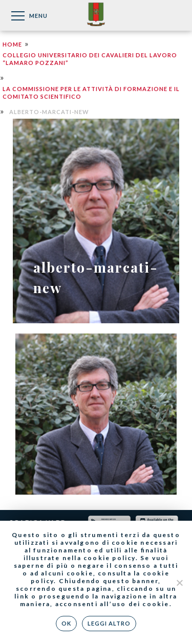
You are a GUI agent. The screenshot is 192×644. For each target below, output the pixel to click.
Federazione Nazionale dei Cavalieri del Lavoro (96, 15)
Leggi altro (109, 623)
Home (12, 44)
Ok (66, 623)
